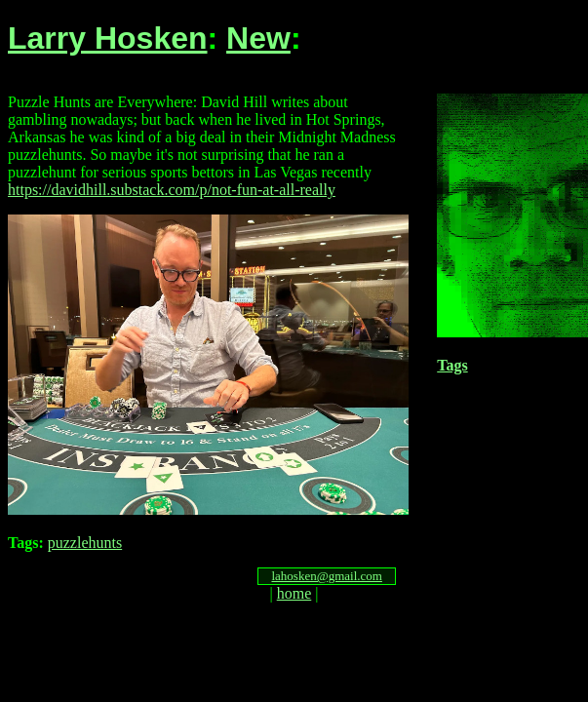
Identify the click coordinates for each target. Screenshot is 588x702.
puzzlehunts (85, 543)
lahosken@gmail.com (326, 576)
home (294, 593)
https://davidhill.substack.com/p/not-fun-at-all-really (172, 190)
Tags (452, 365)
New (258, 38)
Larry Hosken (108, 38)
